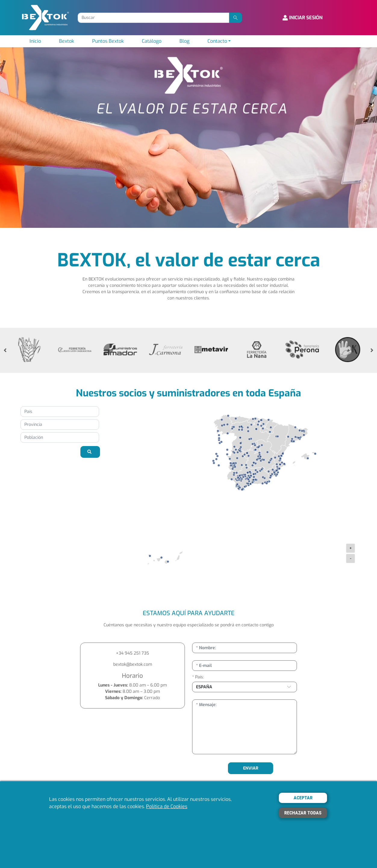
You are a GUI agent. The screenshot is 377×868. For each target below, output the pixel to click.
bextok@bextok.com (133, 664)
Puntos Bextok (108, 41)
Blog (184, 41)
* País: (198, 677)
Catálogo (152, 41)
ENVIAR (251, 768)
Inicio (35, 41)
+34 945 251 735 (132, 653)
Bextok (67, 41)
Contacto (217, 41)
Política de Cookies (167, 806)
